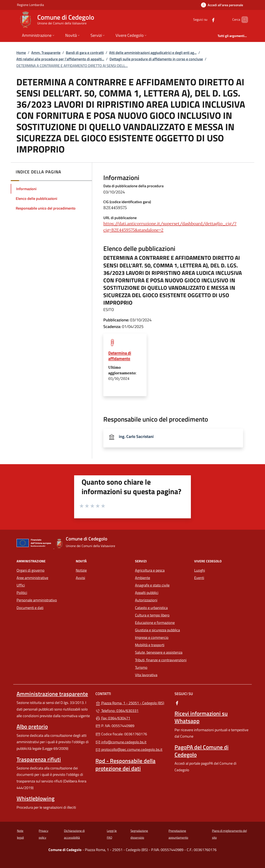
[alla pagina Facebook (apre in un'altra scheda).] (206, 20)
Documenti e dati (30, 608)
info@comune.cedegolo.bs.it (121, 742)
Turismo (141, 667)
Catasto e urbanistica (151, 608)
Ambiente (143, 578)
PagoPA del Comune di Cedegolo (202, 751)
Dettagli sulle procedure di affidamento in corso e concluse (156, 59)
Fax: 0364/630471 (113, 718)
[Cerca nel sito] (243, 20)
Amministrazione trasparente (52, 694)
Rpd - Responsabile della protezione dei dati (125, 764)
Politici (22, 593)
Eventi (199, 578)
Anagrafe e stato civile (152, 585)
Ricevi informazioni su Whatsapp (201, 717)
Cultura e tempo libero (152, 615)
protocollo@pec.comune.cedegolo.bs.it (129, 749)
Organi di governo (31, 570)
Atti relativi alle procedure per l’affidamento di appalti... (60, 59)
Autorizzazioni (146, 600)
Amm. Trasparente (46, 53)
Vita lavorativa (146, 675)
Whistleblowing (36, 798)
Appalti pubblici (147, 593)
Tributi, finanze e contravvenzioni (161, 660)
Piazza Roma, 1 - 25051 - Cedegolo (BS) (132, 703)
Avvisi (80, 578)
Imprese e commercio (152, 637)
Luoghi (200, 570)
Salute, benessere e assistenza (159, 652)
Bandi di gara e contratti (85, 53)
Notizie (81, 570)
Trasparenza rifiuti (39, 759)
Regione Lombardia (30, 5)
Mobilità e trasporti (150, 645)
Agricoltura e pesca (150, 570)
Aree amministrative (32, 578)
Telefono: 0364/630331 (117, 711)
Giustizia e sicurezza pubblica (157, 630)
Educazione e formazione (155, 623)
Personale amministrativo (37, 600)
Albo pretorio (32, 726)
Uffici (21, 585)
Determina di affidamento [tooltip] (120, 356)
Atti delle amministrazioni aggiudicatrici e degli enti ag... (153, 53)
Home (21, 53)
